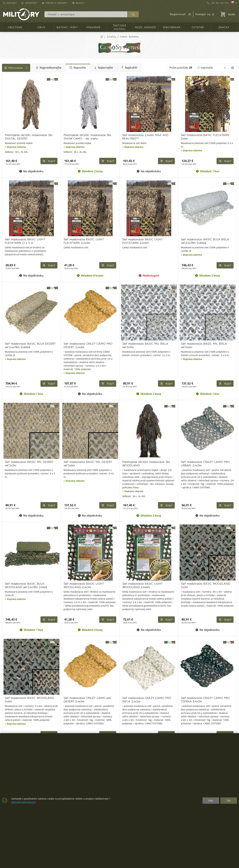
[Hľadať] (133, 14)
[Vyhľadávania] (86, 14)
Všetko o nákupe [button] (54, 3)
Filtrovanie (27, 68)
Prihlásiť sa (205, 14)
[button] (181, 14)
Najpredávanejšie (70, 68)
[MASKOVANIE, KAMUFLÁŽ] (4, 91)
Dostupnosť (11, 107)
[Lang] (234, 3)
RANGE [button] (78, 3)
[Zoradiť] (212, 68)
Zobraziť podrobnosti (23, 802)
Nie (211, 801)
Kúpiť (87, 152)
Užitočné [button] (29, 3)
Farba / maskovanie (17, 114)
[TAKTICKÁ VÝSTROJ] (4, 85)
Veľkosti (9, 122)
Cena (7, 99)
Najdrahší (151, 68)
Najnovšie (99, 68)
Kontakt (10, 3)
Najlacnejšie (125, 68)
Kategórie (10, 77)
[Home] (102, 37)
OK (229, 801)
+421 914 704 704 (218, 3)
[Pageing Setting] (233, 68)
